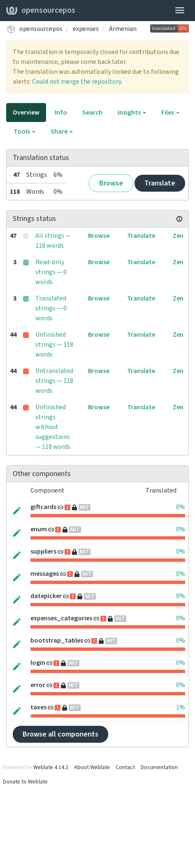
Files (170, 113)
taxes (38, 707)
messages (45, 574)
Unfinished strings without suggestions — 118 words (53, 427)
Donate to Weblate (25, 782)
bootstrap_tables (57, 640)
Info (61, 113)
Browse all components (60, 734)
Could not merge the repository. (77, 82)
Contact (125, 767)
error (38, 685)
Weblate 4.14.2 (51, 767)
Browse (111, 183)
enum (39, 529)
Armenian (123, 29)
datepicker (46, 596)
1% (181, 707)
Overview (26, 113)
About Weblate (92, 767)
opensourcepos (41, 10)
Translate (160, 183)
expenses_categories (61, 618)
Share (62, 131)
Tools (24, 131)
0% (181, 507)
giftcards (43, 507)
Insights (132, 113)
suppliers (43, 551)
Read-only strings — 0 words (51, 272)
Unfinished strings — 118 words (54, 345)
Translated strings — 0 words (51, 308)
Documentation (159, 767)
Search (92, 113)
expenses (86, 29)
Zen (178, 236)
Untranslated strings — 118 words (54, 381)
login (38, 663)
